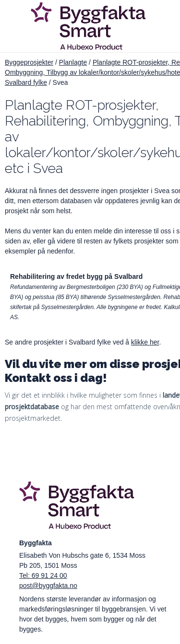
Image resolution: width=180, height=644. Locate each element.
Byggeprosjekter (29, 62)
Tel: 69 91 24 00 (43, 575)
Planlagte (73, 62)
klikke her (145, 342)
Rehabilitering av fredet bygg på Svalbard (76, 276)
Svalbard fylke (26, 82)
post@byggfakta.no (48, 586)
